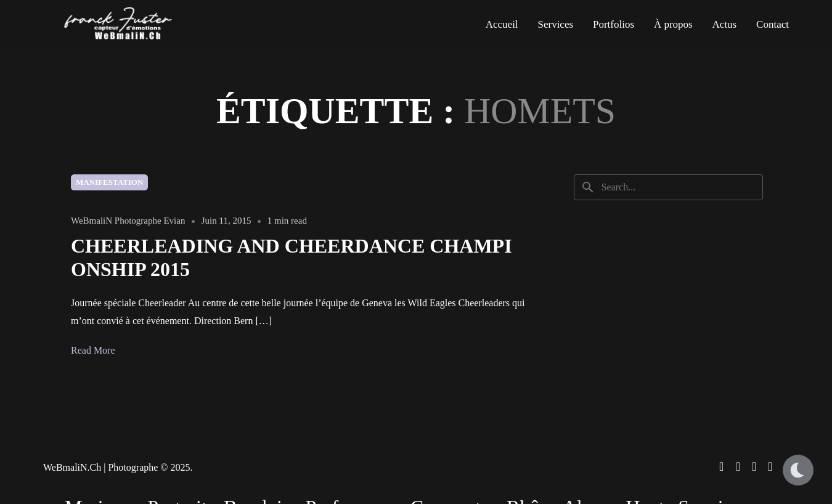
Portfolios (614, 24)
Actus (725, 24)
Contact (773, 24)
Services (555, 24)
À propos (673, 24)
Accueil (502, 24)
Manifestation (109, 182)
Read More (93, 350)
